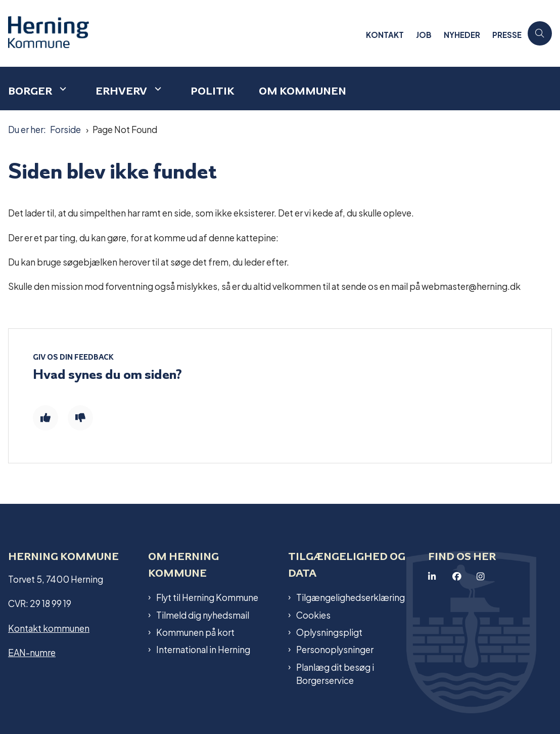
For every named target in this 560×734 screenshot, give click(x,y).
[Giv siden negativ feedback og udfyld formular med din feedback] (80, 418)
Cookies (313, 615)
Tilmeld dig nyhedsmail (203, 615)
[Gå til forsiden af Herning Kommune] (50, 33)
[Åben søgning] (540, 33)
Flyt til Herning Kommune (207, 597)
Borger (30, 91)
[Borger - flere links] (62, 89)
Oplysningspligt (329, 632)
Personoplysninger (335, 649)
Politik (213, 91)
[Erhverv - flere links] (157, 89)
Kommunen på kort (195, 632)
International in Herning (203, 649)
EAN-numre (32, 652)
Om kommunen (302, 91)
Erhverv (121, 91)
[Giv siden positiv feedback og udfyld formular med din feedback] (45, 418)
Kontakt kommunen (49, 628)
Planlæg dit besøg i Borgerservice (335, 674)
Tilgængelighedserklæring (351, 597)
